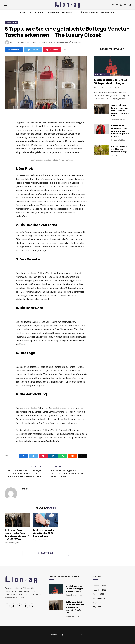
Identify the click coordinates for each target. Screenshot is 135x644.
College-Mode (36, 12)
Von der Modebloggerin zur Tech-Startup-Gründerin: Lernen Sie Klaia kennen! (67, 473)
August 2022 (98, 603)
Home (23, 12)
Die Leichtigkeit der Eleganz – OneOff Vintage (119, 149)
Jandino (16, 42)
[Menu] (5, 5)
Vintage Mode (108, 12)
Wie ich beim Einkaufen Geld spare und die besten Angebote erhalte (120, 131)
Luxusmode (68, 12)
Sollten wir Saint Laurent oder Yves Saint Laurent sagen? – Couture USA (17, 535)
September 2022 (100, 598)
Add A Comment (46, 553)
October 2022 (99, 594)
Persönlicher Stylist (87, 12)
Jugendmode (53, 12)
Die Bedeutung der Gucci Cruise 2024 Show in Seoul (44, 533)
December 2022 (99, 586)
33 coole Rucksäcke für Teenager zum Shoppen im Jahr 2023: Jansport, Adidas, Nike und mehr (24, 473)
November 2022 (99, 590)
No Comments (61, 42)
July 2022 (97, 607)
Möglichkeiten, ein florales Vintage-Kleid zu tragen (111, 82)
